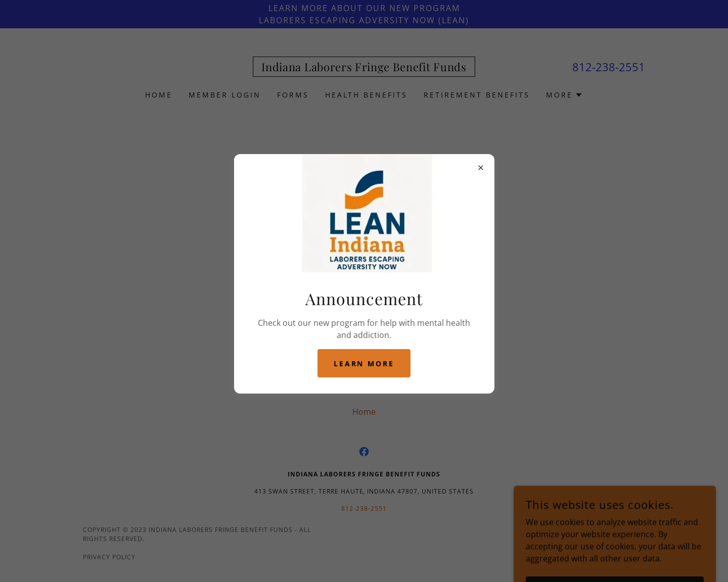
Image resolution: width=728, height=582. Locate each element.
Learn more (364, 363)
